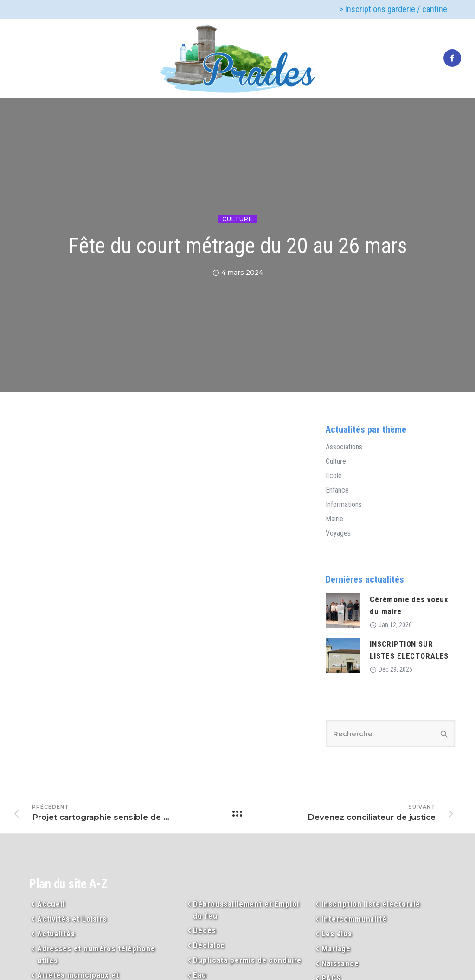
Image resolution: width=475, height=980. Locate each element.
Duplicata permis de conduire (247, 960)
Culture (237, 219)
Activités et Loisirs (72, 919)
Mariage (336, 948)
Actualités (56, 934)
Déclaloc (209, 945)
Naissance (340, 963)
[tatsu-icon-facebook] (452, 58)
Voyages (338, 533)
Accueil (51, 904)
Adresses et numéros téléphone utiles (96, 954)
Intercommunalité (354, 919)
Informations (344, 505)
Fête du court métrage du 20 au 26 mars (237, 246)
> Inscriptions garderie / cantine (393, 9)
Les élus (337, 934)
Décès (204, 930)
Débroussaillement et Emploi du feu (246, 910)
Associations (344, 447)
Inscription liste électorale (371, 904)
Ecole (334, 476)
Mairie (334, 519)
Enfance (337, 490)
